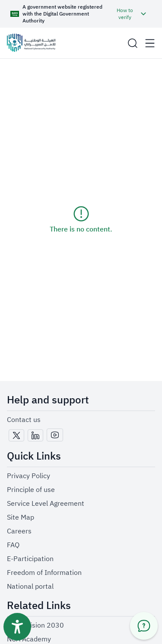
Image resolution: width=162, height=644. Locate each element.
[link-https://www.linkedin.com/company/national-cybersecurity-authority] (35, 436)
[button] (79, 14)
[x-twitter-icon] (16, 435)
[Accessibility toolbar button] (17, 627)
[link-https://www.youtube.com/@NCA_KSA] (55, 435)
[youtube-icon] (55, 435)
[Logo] (31, 43)
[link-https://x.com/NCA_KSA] (16, 436)
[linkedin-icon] (35, 435)
